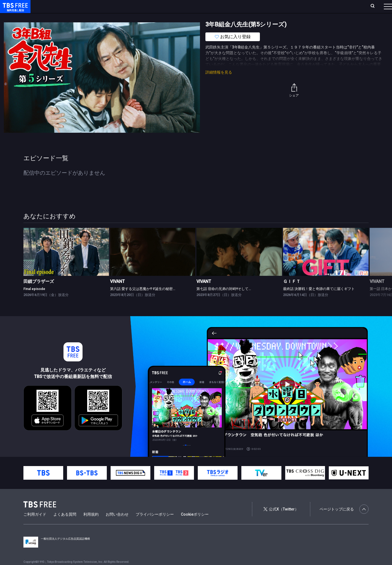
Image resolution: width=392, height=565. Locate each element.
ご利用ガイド (35, 525)
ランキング (103, 6)
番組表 (375, 6)
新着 (59, 17)
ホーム (62, 6)
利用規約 (91, 525)
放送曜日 (80, 6)
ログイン (286, 6)
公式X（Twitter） (281, 520)
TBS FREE (14, 10)
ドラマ (110, 17)
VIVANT (117, 292)
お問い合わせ (117, 525)
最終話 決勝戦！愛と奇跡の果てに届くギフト (319, 300)
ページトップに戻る (344, 520)
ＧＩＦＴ (292, 292)
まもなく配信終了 (84, 17)
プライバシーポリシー (155, 525)
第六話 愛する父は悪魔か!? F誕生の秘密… (143, 300)
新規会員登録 (313, 6)
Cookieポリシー (195, 525)
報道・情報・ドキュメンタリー (180, 17)
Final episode (34, 300)
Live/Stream (129, 6)
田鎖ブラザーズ (39, 292)
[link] (66, 263)
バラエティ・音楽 (136, 17)
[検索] (337, 6)
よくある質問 (65, 525)
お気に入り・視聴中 (162, 6)
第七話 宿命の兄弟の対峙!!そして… (224, 300)
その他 (216, 17)
